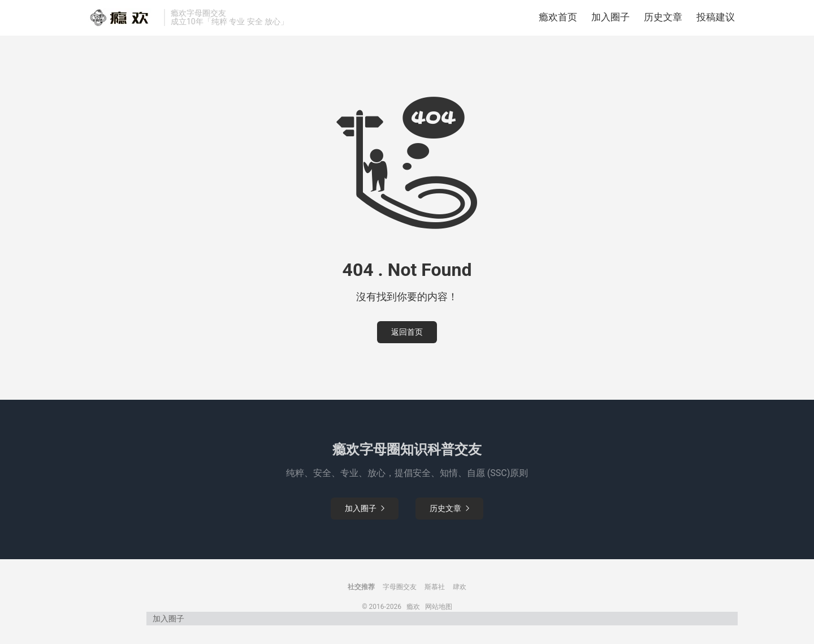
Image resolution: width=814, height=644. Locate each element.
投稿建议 (716, 20)
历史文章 (663, 20)
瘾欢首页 (558, 20)
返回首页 (407, 337)
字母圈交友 (400, 592)
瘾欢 (413, 612)
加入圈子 (610, 20)
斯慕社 (435, 592)
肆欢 (460, 592)
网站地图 (439, 612)
